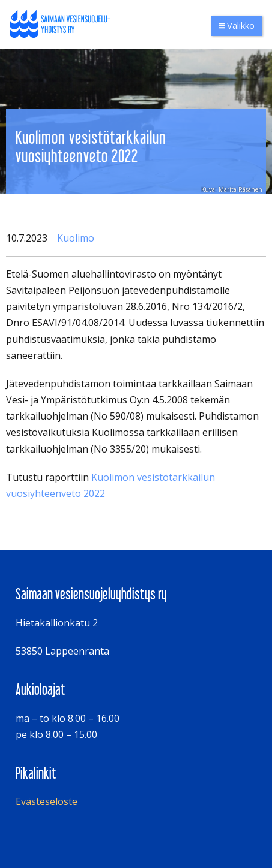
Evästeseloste (47, 801)
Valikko (237, 25)
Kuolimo (76, 238)
